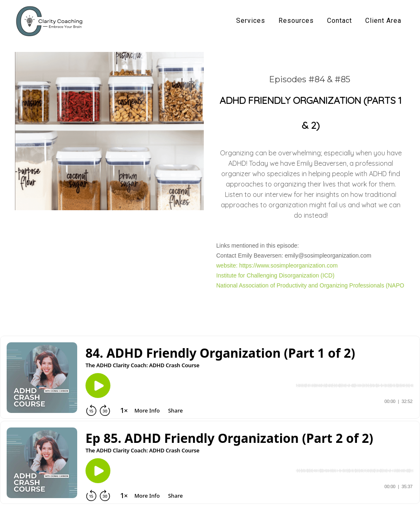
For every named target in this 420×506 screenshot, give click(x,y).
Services (251, 21)
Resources (296, 21)
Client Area (383, 21)
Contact (339, 21)
